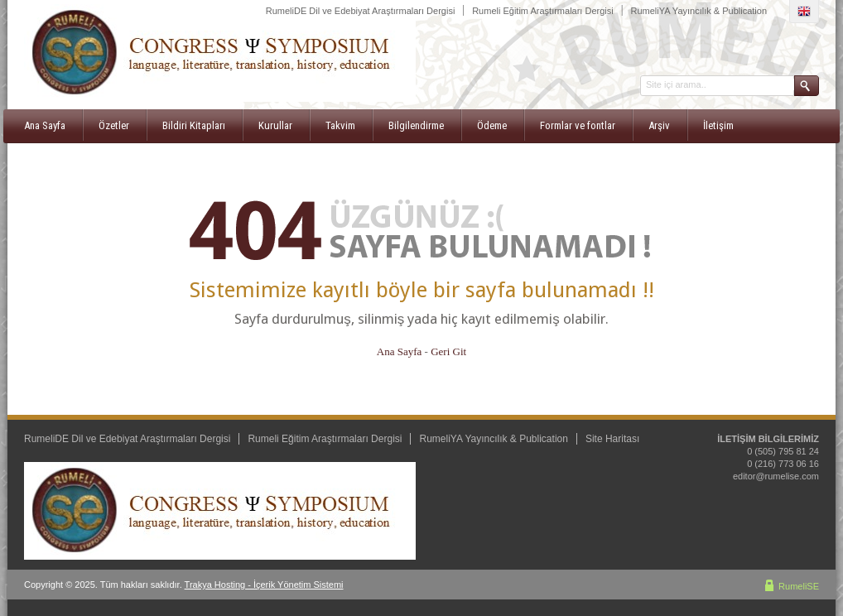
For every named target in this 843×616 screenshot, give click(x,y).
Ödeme (492, 125)
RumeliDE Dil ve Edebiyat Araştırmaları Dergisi (361, 11)
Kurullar (275, 125)
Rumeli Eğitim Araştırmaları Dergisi (543, 11)
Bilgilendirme (416, 125)
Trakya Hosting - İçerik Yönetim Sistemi (264, 585)
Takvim (340, 125)
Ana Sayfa (45, 125)
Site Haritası (612, 439)
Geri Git (448, 351)
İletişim (718, 125)
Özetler (114, 125)
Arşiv (659, 125)
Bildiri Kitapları (194, 125)
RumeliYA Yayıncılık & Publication (699, 11)
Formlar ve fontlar (578, 125)
